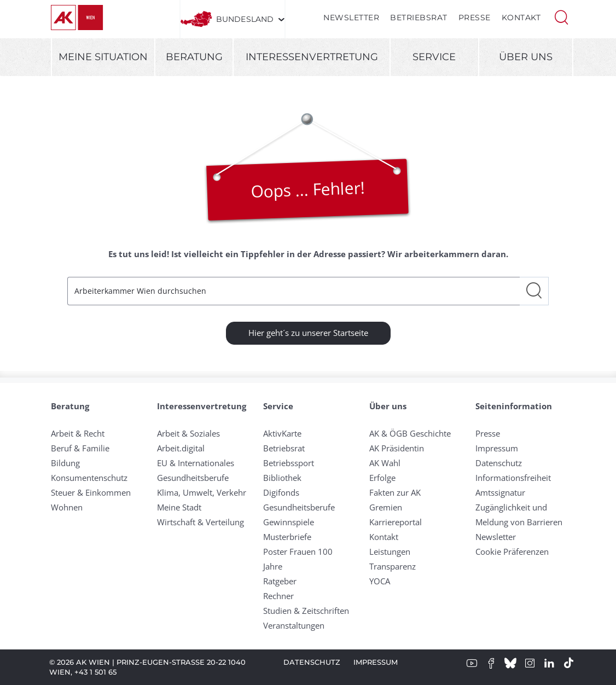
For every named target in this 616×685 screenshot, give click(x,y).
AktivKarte (282, 433)
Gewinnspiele (289, 522)
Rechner (278, 596)
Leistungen (390, 552)
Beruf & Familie (80, 448)
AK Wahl (385, 463)
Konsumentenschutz (89, 478)
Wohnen (67, 507)
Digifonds (281, 492)
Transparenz (393, 566)
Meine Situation (103, 57)
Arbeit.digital (181, 448)
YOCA (380, 581)
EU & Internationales (196, 463)
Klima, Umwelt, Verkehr (202, 492)
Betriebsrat (419, 18)
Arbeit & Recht (78, 433)
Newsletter (351, 18)
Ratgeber (280, 581)
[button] (561, 16)
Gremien (386, 507)
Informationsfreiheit (513, 478)
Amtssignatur (500, 492)
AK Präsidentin (397, 448)
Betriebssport (289, 463)
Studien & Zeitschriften (306, 611)
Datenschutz (499, 463)
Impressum (497, 448)
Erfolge (382, 478)
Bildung (65, 463)
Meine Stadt (179, 507)
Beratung (194, 57)
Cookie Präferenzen (512, 552)
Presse (475, 18)
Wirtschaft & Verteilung (201, 522)
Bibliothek (282, 478)
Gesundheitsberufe (193, 478)
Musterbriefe (287, 537)
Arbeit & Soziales (188, 433)
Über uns (526, 57)
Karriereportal (396, 522)
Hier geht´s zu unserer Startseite (308, 333)
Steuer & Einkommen (91, 492)
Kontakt (521, 18)
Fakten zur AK (395, 492)
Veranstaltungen (294, 625)
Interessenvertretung (312, 57)
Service (434, 57)
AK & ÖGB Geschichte (410, 433)
